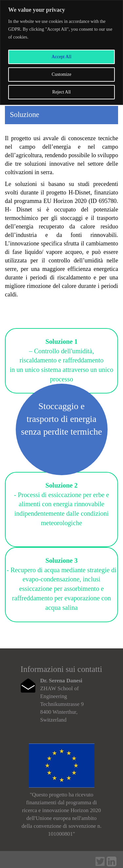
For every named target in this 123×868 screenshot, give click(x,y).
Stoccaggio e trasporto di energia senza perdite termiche (61, 419)
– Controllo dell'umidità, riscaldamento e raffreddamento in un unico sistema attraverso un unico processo (62, 360)
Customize (62, 74)
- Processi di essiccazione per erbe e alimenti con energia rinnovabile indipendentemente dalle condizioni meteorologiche (62, 504)
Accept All (61, 57)
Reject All (61, 92)
